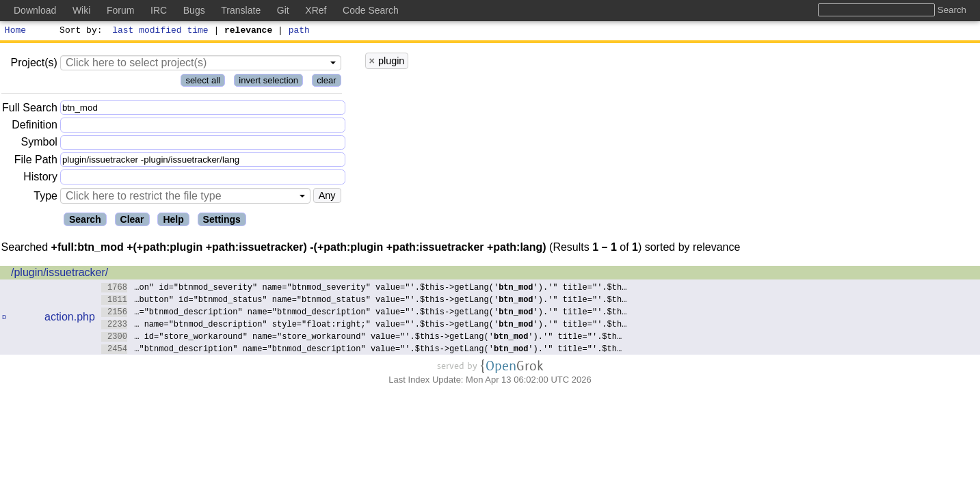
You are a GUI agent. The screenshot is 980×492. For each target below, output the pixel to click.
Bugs (194, 10)
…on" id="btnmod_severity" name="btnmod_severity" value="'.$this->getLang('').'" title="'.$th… (364, 289)
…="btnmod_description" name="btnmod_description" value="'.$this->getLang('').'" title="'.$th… (364, 313)
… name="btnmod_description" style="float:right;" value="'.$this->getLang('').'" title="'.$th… (364, 326)
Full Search (30, 110)
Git (283, 10)
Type (45, 198)
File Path (36, 162)
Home (15, 31)
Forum (120, 10)
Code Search (371, 10)
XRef (316, 10)
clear (326, 82)
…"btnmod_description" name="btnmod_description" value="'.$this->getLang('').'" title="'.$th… (362, 350)
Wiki (81, 10)
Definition (35, 127)
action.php (70, 319)
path (299, 31)
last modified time (161, 31)
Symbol (39, 145)
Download (35, 10)
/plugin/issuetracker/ (59, 274)
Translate (241, 10)
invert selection (268, 82)
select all (203, 82)
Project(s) (34, 65)
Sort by (79, 31)
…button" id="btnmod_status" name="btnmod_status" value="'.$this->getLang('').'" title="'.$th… (364, 301)
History (40, 179)
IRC (159, 10)
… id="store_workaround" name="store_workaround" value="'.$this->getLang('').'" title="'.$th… (362, 338)
